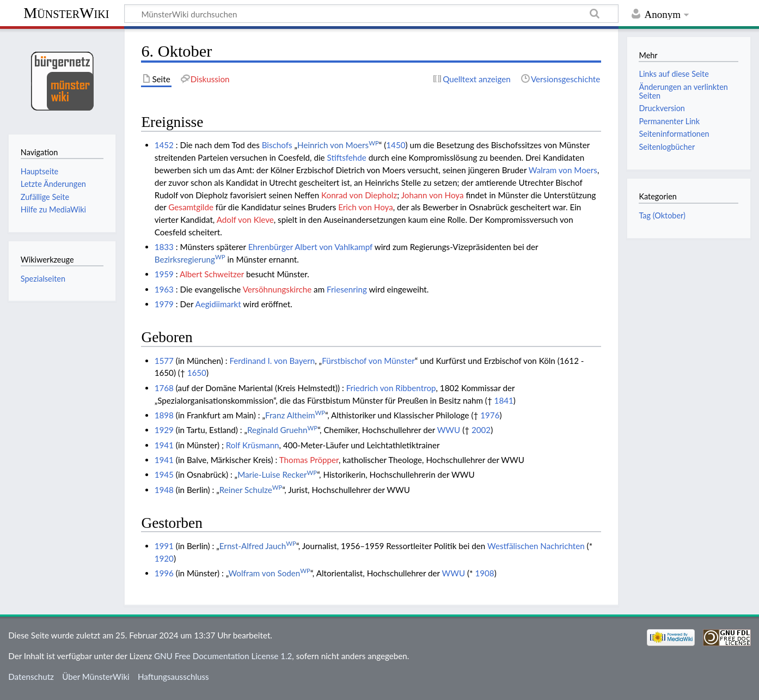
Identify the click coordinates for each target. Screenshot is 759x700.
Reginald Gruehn (282, 430)
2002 (481, 430)
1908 (484, 573)
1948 (164, 490)
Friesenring (347, 289)
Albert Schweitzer (212, 274)
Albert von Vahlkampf (333, 247)
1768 (164, 388)
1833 (164, 247)
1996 (164, 573)
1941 (164, 445)
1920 (164, 558)
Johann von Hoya (433, 195)
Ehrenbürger (271, 247)
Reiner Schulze (251, 490)
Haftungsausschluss (173, 677)
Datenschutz (31, 677)
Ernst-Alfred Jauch (258, 546)
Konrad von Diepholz (359, 195)
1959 (164, 274)
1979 (164, 304)
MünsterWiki (66, 13)
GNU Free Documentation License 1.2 (223, 656)
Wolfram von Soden (269, 573)
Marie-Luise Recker (277, 474)
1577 (164, 361)
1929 (164, 430)
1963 (164, 289)
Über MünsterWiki (96, 677)
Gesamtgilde (191, 207)
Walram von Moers (563, 170)
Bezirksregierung (190, 259)
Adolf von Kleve (245, 220)
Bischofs (277, 145)
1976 (490, 415)
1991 (164, 546)
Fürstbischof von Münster (368, 361)
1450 (396, 145)
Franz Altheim (295, 415)
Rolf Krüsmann (253, 445)
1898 (164, 415)
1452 (164, 145)
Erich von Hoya (366, 207)
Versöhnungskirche (277, 289)
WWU (449, 430)
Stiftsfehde (346, 157)
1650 (197, 373)
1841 (504, 400)
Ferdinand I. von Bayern (272, 361)
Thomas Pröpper (309, 460)
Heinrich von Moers (338, 145)
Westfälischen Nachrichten (536, 546)
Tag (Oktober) (662, 215)
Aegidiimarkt (218, 304)
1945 (164, 474)
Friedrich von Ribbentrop (391, 388)
